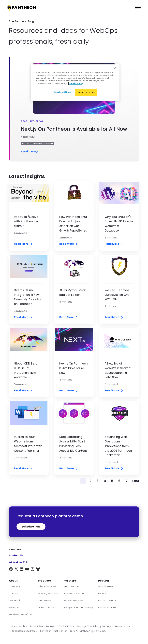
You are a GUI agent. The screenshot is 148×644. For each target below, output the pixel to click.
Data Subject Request (43, 626)
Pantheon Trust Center (53, 631)
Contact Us (16, 555)
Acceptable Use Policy (24, 631)
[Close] (115, 68)
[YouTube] (27, 570)
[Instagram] (33, 570)
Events (102, 594)
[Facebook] (11, 570)
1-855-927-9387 (19, 562)
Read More (23, 244)
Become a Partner (74, 594)
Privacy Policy (19, 626)
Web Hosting (45, 600)
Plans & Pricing (46, 608)
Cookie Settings (62, 92)
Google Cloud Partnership (78, 608)
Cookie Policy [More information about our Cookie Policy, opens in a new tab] (76, 84)
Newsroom (15, 608)
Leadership (15, 600)
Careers (13, 594)
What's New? (106, 586)
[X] (16, 570)
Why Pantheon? (47, 586)
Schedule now (31, 527)
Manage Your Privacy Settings (94, 626)
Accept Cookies (86, 92)
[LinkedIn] (22, 570)
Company (15, 586)
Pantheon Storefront (21, 615)
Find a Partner (72, 586)
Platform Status (107, 600)
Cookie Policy (66, 626)
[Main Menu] (137, 7)
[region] (75, 83)
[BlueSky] (38, 570)
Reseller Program (73, 600)
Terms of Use (122, 626)
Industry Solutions (48, 594)
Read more (30, 152)
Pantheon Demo (108, 608)
